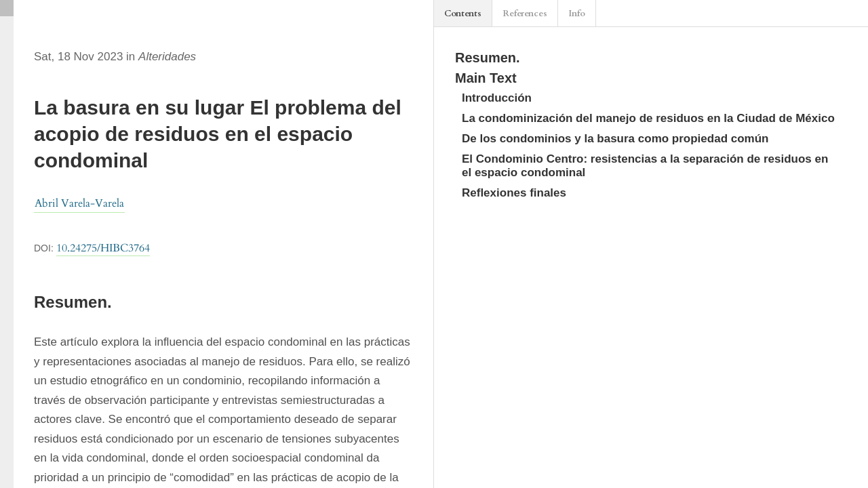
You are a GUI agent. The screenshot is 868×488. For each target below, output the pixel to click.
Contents (463, 14)
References (525, 14)
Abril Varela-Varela (79, 203)
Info (577, 14)
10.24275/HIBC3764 (103, 248)
